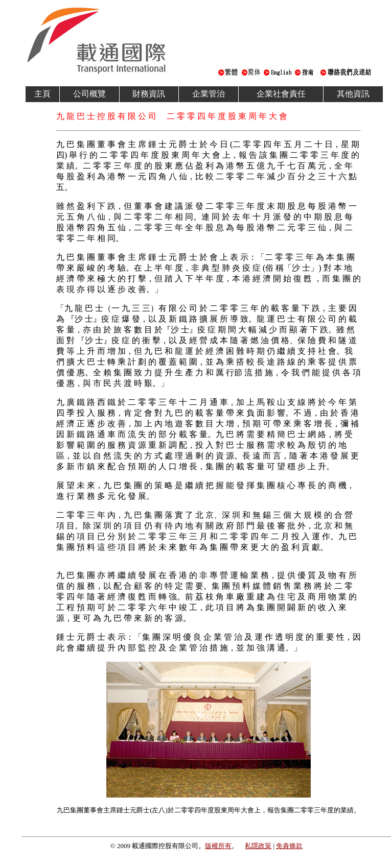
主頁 (42, 94)
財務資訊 (149, 94)
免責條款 (289, 846)
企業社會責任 (281, 94)
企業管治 (209, 94)
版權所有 (218, 846)
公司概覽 (89, 94)
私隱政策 (258, 846)
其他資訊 (353, 94)
